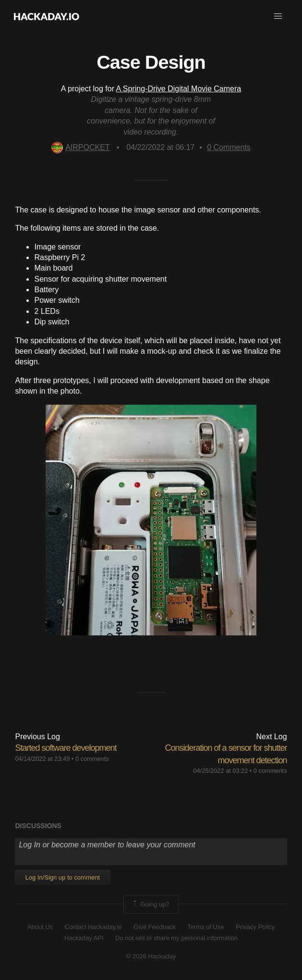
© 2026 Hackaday (151, 956)
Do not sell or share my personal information (176, 938)
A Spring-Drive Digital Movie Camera (179, 89)
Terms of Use (206, 927)
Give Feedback (154, 927)
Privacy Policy (255, 927)
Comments (229, 147)
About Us (40, 927)
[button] (278, 16)
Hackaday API (84, 938)
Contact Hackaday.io (93, 927)
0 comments (92, 759)
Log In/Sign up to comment (62, 877)
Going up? (150, 905)
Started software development (66, 748)
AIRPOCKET (80, 147)
